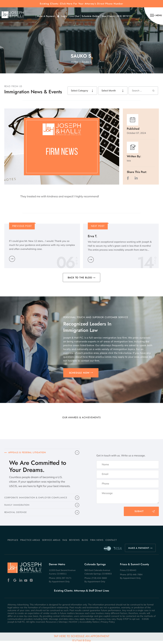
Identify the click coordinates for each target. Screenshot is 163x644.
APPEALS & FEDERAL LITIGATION (29, 453)
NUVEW (73, 625)
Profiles (13, 543)
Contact (111, 543)
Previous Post (22, 226)
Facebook (9, 583)
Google (15, 583)
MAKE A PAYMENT (139, 551)
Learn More (12, 259)
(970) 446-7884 (135, 578)
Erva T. (92, 236)
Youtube (26, 583)
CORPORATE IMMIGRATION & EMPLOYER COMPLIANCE (38, 499)
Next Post (98, 226)
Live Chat (74, 16)
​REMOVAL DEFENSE (16, 515)
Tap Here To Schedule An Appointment (82, 638)
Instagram (32, 583)
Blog (85, 543)
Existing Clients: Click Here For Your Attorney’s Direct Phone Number (81, 4)
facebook (129, 178)
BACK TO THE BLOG (80, 278)
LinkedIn (136, 178)
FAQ (65, 543)
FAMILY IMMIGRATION (18, 507)
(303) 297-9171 (124, 16)
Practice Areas (30, 543)
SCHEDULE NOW (79, 373)
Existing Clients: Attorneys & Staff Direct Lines (81, 594)
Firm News (97, 543)
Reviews (74, 543)
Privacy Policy (108, 625)
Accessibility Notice (89, 625)
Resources (51, 625)
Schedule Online (91, 16)
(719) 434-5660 (99, 581)
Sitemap (63, 625)
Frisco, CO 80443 (128, 573)
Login (64, 16)
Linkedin (20, 583)
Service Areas (51, 543)
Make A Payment (46, 16)
